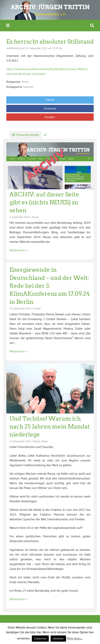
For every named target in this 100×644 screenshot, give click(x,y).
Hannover (28, 87)
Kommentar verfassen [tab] (61, 135)
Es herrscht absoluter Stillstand (50, 42)
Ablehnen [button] (58, 639)
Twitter (50, 100)
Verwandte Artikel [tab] (28, 135)
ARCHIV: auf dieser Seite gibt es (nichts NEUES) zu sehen (44, 202)
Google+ (50, 117)
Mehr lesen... (75, 638)
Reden (45, 441)
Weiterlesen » (18, 250)
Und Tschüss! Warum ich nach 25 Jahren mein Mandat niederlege (50, 427)
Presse (25, 82)
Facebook (50, 109)
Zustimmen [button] (40, 639)
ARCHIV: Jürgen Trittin (50, 7)
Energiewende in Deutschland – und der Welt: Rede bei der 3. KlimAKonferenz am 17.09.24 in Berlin (50, 286)
